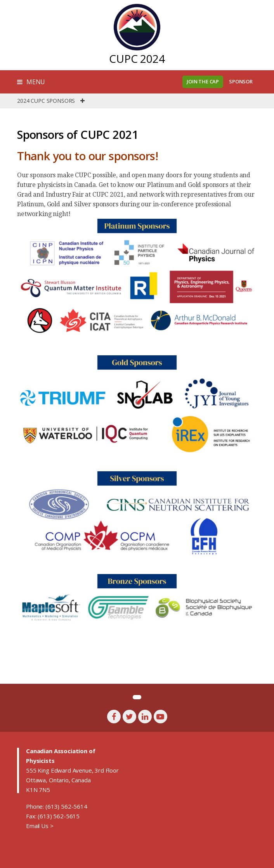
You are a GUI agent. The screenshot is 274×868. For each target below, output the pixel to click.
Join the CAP (203, 81)
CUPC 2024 (137, 59)
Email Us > (40, 826)
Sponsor (241, 81)
